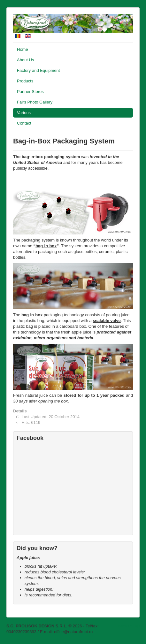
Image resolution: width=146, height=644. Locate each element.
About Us (25, 60)
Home (23, 49)
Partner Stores (30, 92)
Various (24, 113)
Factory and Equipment (38, 70)
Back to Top (129, 626)
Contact (24, 123)
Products (25, 81)
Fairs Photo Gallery (35, 102)
